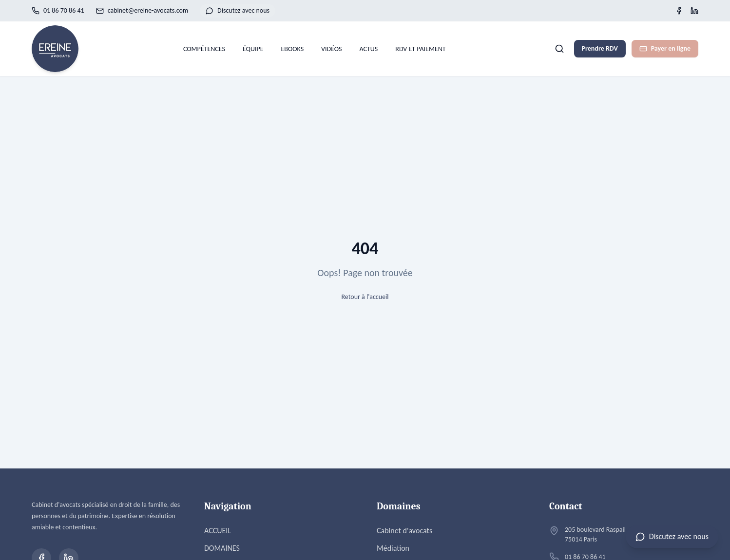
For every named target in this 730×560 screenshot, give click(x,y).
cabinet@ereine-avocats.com (142, 10)
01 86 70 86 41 (58, 10)
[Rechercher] (559, 49)
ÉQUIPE (253, 49)
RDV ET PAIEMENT (420, 49)
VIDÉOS (331, 49)
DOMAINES (222, 548)
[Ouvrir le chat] (672, 537)
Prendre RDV (600, 48)
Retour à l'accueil (365, 297)
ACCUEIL (218, 531)
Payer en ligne (665, 48)
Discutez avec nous (238, 10)
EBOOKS (293, 49)
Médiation (393, 548)
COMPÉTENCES (204, 49)
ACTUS (369, 49)
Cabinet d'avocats (404, 531)
